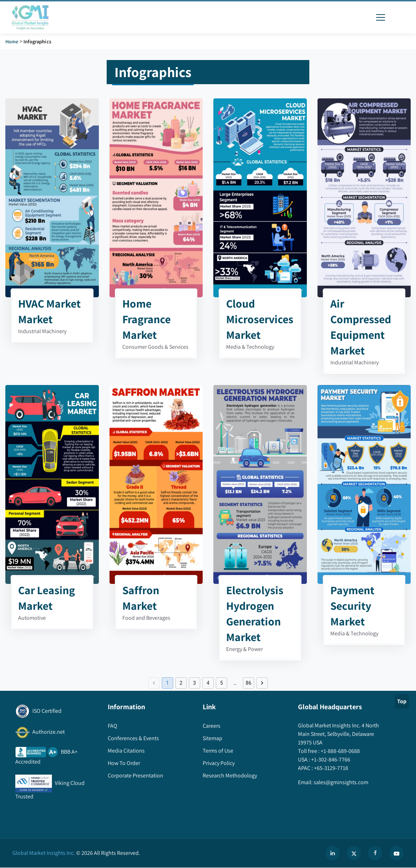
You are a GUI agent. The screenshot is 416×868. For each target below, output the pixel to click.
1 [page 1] (167, 683)
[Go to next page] (262, 683)
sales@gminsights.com (340, 782)
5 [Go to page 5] (222, 683)
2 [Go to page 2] (181, 683)
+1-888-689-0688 (340, 751)
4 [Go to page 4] (208, 683)
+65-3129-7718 (330, 768)
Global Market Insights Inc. (44, 853)
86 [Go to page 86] (249, 683)
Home (12, 41)
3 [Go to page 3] (194, 683)
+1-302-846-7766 (330, 759)
